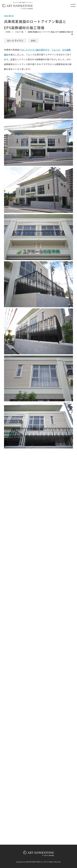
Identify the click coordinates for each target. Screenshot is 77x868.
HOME (8, 32)
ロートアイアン (15, 41)
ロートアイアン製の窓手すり (35, 50)
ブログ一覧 (19, 32)
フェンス (56, 50)
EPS (33, 41)
